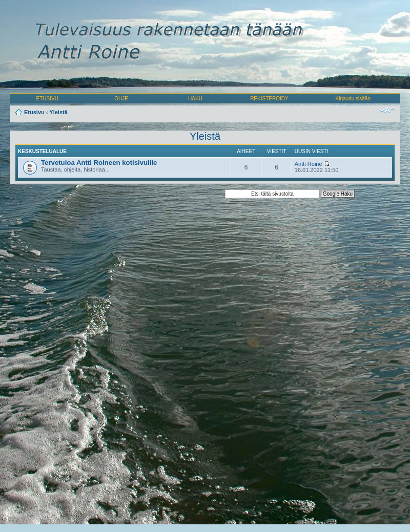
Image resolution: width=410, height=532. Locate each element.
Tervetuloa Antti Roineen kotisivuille (99, 163)
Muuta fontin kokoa (387, 110)
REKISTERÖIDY (269, 99)
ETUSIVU (47, 99)
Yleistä (58, 112)
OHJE (121, 99)
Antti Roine (309, 164)
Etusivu (34, 112)
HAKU (195, 99)
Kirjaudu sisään (353, 99)
